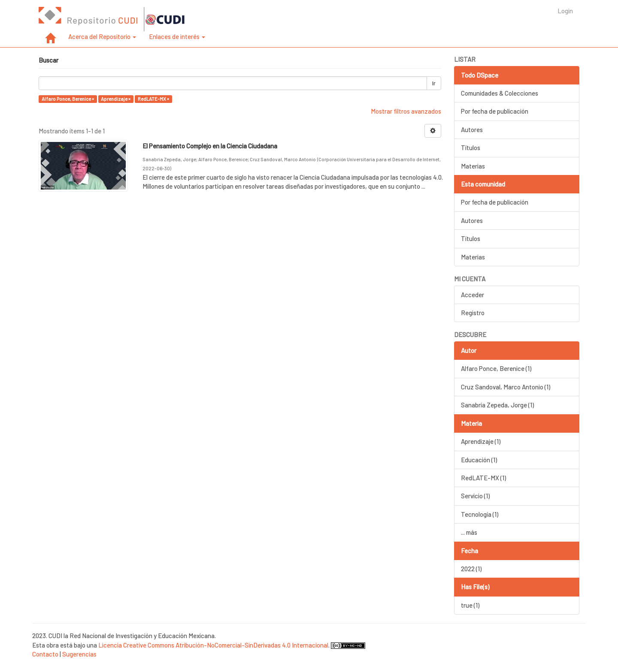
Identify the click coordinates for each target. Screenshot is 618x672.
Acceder (473, 295)
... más (469, 532)
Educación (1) (479, 460)
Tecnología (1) (480, 514)
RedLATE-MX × (153, 99)
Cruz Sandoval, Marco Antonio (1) (506, 387)
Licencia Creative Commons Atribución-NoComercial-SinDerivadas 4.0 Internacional (213, 645)
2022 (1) (471, 569)
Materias (473, 166)
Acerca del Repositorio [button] (102, 36)
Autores (472, 130)
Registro (473, 313)
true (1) (470, 605)
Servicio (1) (475, 496)
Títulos (471, 148)
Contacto (45, 654)
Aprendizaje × (116, 99)
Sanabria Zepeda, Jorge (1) (497, 405)
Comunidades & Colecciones (500, 93)
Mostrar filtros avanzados (406, 111)
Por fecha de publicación (495, 111)
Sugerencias (79, 654)
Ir (434, 83)
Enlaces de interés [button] (177, 36)
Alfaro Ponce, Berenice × (68, 99)
